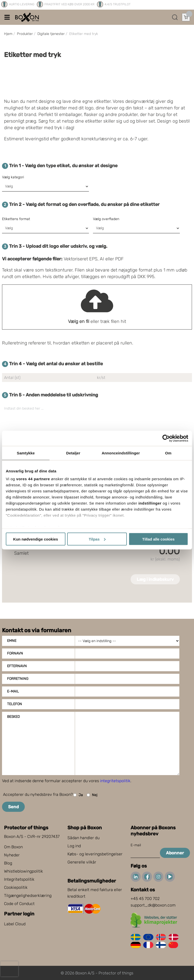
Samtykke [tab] (26, 453)
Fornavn (15, 653)
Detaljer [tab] (73, 453)
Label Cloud (15, 924)
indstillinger (150, 503)
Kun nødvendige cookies (36, 539)
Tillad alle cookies (158, 539)
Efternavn (17, 666)
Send (13, 807)
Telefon (15, 704)
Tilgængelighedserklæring (28, 896)
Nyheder (12, 855)
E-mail (13, 691)
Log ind (74, 846)
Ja (78, 795)
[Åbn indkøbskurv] (186, 17)
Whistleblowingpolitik (23, 871)
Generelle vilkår (82, 862)
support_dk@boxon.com (153, 905)
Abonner (175, 853)
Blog (8, 863)
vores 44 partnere (33, 479)
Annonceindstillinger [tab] (121, 453)
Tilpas (97, 539)
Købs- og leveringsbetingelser (95, 854)
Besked (13, 717)
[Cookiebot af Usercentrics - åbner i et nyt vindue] (166, 438)
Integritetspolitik (19, 879)
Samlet (21, 553)
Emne (12, 641)
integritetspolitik (115, 781)
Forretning (18, 679)
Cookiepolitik (16, 887)
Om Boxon (13, 847)
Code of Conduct (19, 904)
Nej (92, 795)
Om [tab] (168, 453)
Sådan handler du (83, 838)
